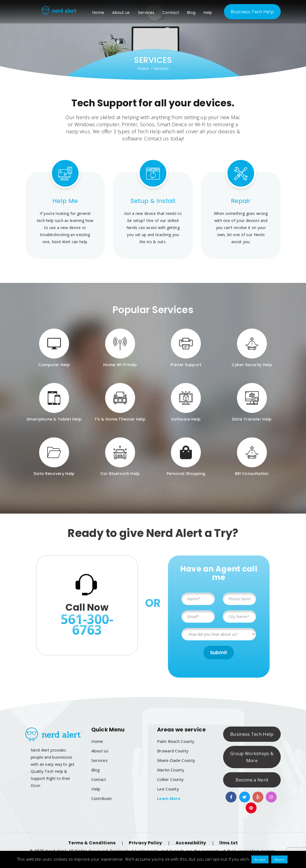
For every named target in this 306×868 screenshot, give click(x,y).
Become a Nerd (252, 780)
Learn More (169, 798)
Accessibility (191, 843)
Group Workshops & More (252, 757)
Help (214, 13)
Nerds (83, 117)
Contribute (102, 798)
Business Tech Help (252, 12)
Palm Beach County (176, 741)
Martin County (171, 770)
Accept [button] (260, 859)
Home (104, 13)
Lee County (168, 789)
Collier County (170, 779)
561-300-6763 (87, 624)
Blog (197, 13)
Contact (177, 13)
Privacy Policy (145, 843)
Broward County (173, 751)
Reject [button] (279, 859)
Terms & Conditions (92, 843)
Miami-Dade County (176, 760)
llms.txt (228, 843)
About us (127, 13)
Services (152, 13)
